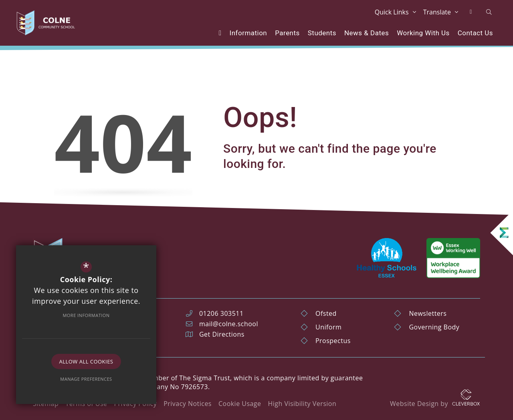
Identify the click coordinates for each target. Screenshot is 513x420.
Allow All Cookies (86, 361)
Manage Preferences (86, 379)
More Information (86, 315)
